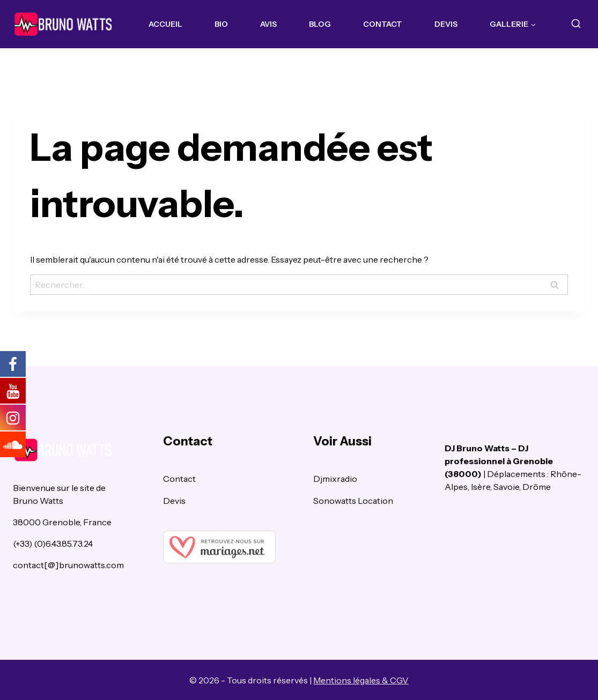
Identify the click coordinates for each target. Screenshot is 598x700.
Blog (320, 24)
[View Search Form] (576, 24)
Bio (221, 24)
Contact (383, 24)
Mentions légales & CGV (361, 680)
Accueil (165, 24)
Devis (446, 24)
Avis (268, 24)
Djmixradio (335, 479)
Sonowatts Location (353, 501)
